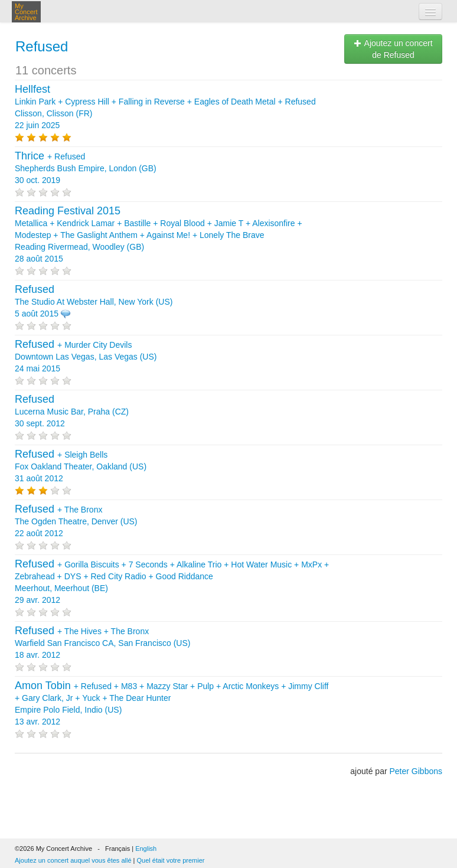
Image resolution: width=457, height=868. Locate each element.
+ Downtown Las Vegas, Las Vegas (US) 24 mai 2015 (86, 357)
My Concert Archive (26, 12)
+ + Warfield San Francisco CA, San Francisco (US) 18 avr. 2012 (102, 643)
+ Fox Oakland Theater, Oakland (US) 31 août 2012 (81, 466)
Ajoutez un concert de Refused (393, 49)
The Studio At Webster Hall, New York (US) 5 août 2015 (94, 302)
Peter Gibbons (416, 771)
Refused (42, 46)
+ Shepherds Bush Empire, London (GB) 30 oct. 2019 (86, 168)
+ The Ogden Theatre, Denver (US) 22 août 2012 (76, 521)
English (146, 849)
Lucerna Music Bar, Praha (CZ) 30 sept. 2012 (72, 412)
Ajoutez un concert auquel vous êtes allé (73, 860)
